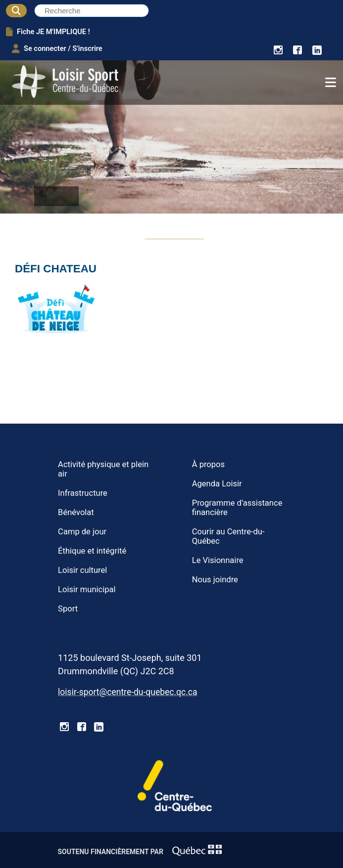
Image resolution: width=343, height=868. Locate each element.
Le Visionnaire (218, 560)
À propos (208, 464)
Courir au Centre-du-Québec (228, 536)
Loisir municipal (87, 589)
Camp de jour (82, 532)
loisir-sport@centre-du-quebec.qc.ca (127, 692)
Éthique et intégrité (92, 551)
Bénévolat (76, 512)
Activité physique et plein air (103, 469)
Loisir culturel (82, 570)
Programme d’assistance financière (237, 508)
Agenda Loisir (217, 484)
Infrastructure (83, 493)
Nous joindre (215, 580)
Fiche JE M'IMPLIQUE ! (48, 32)
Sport (68, 609)
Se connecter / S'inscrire (57, 48)
